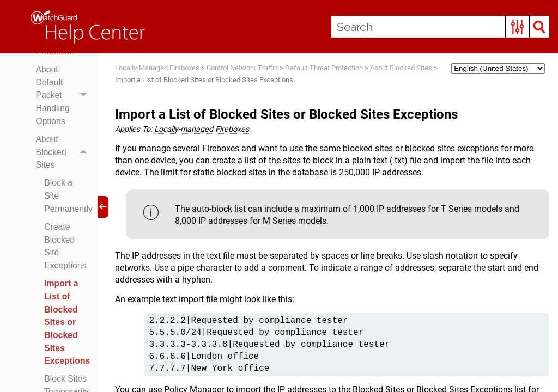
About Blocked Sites (64, 172)
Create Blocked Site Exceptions (66, 267)
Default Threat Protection (324, 68)
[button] (517, 27)
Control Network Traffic (242, 68)
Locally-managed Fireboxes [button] (203, 130)
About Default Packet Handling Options (64, 114)
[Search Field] (440, 27)
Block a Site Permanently (68, 216)
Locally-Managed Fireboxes (157, 68)
